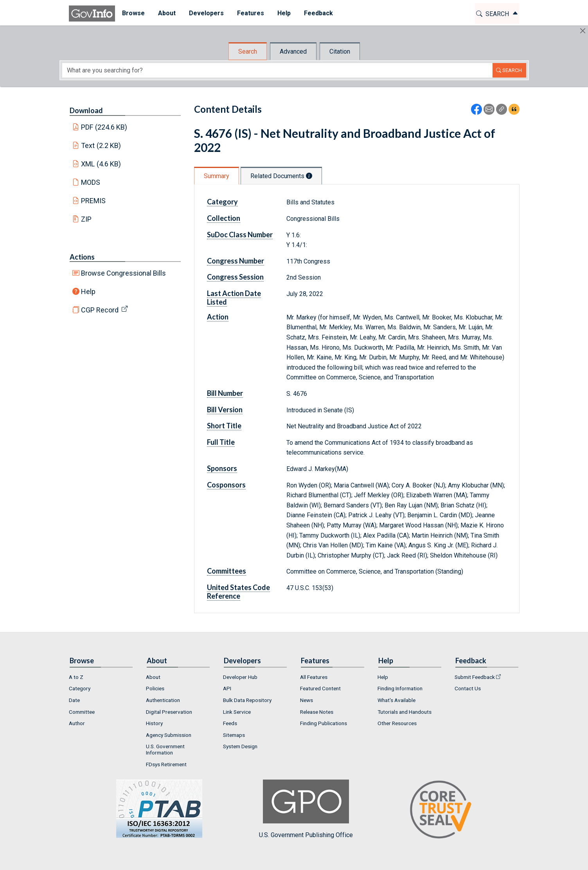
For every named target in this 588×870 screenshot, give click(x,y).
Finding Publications (324, 723)
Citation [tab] (340, 51)
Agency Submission (169, 735)
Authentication (163, 700)
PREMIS (93, 201)
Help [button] (284, 13)
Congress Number (236, 261)
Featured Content (320, 688)
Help (88, 292)
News (307, 700)
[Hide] (583, 31)
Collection (224, 218)
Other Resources (397, 723)
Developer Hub (240, 677)
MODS (91, 182)
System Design (240, 746)
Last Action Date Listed (234, 298)
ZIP (86, 219)
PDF (104, 127)
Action (218, 317)
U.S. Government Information (165, 749)
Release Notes (317, 712)
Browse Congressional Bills (123, 273)
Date (74, 700)
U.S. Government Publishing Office (306, 809)
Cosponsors (226, 485)
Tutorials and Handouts (405, 712)
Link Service (237, 712)
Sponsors (222, 468)
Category (222, 202)
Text (101, 145)
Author (77, 723)
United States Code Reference (238, 592)
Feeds (230, 723)
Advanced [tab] (293, 51)
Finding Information (400, 688)
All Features (314, 677)
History (154, 723)
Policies (155, 688)
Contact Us (468, 688)
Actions (82, 257)
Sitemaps (234, 735)
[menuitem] (133, 14)
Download (86, 110)
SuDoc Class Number (240, 235)
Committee (82, 712)
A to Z (76, 677)
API (227, 688)
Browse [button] (133, 13)
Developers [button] (206, 13)
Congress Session (235, 277)
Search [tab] (248, 51)
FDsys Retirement (166, 764)
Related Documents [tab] (281, 176)
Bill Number (225, 393)
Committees (227, 571)
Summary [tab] (217, 176)
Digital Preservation (169, 712)
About (153, 677)
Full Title (221, 442)
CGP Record (100, 310)
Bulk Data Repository (247, 700)
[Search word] (277, 70)
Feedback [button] (318, 13)
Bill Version (225, 410)
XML (101, 164)
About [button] (166, 13)
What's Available (396, 700)
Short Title (224, 426)
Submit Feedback (475, 677)
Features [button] (250, 13)
